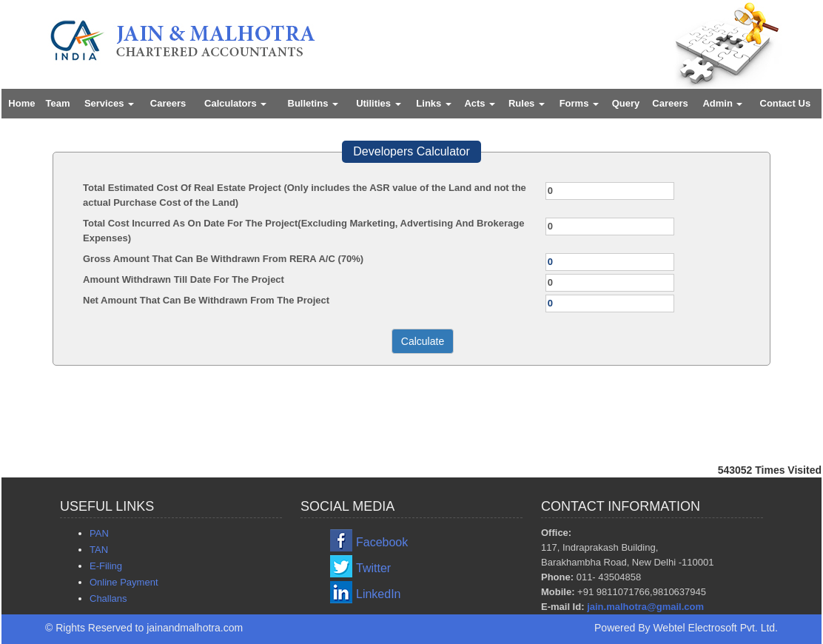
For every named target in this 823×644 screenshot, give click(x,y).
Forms (579, 103)
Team (58, 103)
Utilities (379, 103)
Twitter (373, 568)
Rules (527, 103)
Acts (480, 103)
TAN (99, 550)
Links (434, 103)
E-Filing (106, 566)
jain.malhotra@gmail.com (645, 607)
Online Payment (124, 582)
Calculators (235, 103)
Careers (168, 103)
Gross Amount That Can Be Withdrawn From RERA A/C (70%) (223, 259)
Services (109, 103)
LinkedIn (379, 594)
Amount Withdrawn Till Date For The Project (184, 279)
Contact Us (786, 103)
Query (626, 103)
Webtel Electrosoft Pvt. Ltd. (715, 628)
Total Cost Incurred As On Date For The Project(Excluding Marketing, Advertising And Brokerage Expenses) (303, 231)
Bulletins (313, 103)
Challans (108, 598)
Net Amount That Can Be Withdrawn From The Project (206, 300)
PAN (99, 533)
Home (21, 103)
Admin (722, 103)
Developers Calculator (411, 151)
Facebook (382, 542)
